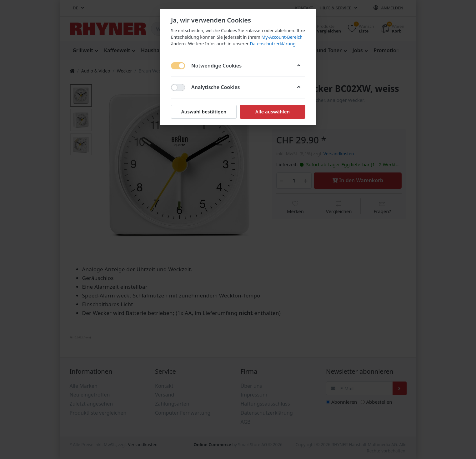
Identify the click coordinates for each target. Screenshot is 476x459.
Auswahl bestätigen (203, 112)
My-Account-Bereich (282, 37)
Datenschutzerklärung (273, 44)
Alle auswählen (272, 112)
